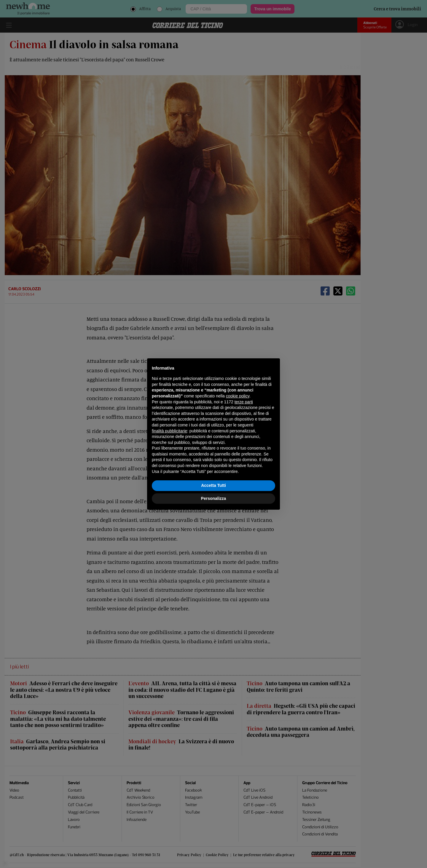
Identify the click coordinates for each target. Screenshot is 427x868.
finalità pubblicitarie (169, 431)
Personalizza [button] (214, 498)
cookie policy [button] (238, 396)
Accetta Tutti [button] (213, 485)
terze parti (244, 402)
